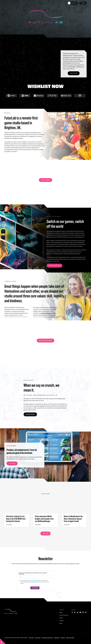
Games (61, 618)
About (61, 612)
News (61, 623)
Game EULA (63, 638)
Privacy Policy (38, 638)
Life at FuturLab (64, 615)
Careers (62, 621)
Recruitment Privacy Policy (47, 638)
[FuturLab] (11, 620)
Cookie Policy (57, 638)
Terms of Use (31, 638)
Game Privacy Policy (70, 638)
